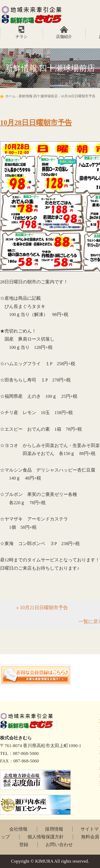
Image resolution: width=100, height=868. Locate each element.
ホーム (11, 96)
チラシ (21, 37)
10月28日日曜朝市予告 (78, 96)
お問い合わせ (59, 845)
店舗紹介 (64, 37)
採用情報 (54, 829)
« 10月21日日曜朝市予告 (42, 608)
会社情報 (18, 829)
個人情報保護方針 (46, 837)
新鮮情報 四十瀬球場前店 (38, 96)
